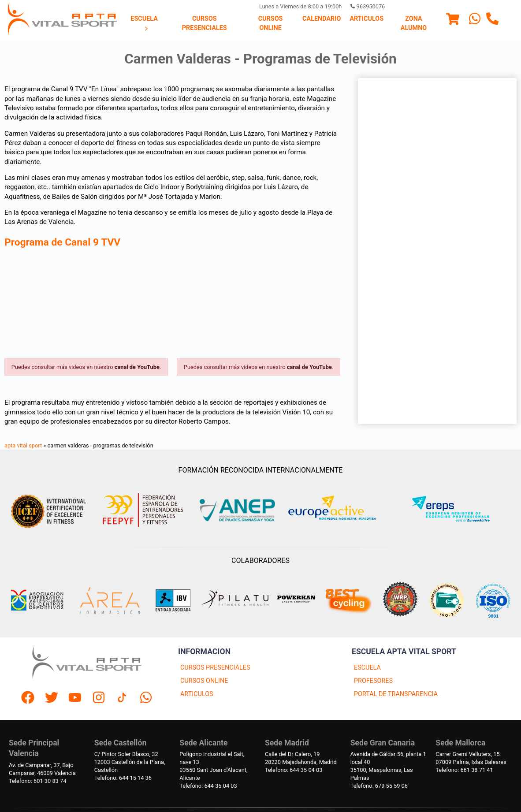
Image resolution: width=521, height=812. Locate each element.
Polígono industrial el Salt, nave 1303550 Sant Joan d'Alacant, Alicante (213, 766)
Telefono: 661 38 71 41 (464, 770)
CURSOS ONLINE (204, 681)
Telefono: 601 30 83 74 (37, 781)
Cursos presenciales (205, 23)
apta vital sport (23, 445)
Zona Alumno (414, 23)
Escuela (144, 23)
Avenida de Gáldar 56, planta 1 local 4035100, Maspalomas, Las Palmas (388, 766)
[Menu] (453, 20)
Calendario (322, 19)
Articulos (367, 19)
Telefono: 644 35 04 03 (208, 786)
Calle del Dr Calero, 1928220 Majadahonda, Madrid (301, 758)
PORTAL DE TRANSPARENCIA (396, 694)
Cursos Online (271, 23)
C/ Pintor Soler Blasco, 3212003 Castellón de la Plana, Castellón (130, 762)
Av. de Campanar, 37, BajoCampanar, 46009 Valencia (42, 769)
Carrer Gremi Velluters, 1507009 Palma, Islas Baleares (471, 758)
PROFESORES (373, 681)
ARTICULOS (197, 694)
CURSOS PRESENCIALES (215, 668)
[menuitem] (144, 24)
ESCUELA (367, 668)
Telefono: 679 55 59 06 (379, 786)
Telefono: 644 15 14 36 (123, 778)
